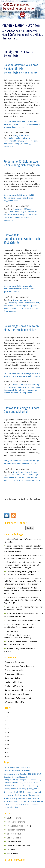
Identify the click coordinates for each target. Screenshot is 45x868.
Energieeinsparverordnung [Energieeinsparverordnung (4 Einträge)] (30, 780)
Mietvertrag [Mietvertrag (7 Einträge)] (33, 795)
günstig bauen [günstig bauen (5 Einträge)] (33, 789)
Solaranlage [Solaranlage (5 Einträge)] (16, 801)
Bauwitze (11, 850)
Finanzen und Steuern (22, 209)
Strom (20, 480)
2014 (7, 756)
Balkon (12, 138)
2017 (7, 744)
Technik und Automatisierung (26, 384)
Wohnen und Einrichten (15, 702)
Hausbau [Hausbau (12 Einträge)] (18, 792)
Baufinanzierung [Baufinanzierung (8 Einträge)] (12, 771)
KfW (38, 303)
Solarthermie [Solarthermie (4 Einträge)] (38, 801)
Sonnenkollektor (11, 393)
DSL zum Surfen (14, 842)
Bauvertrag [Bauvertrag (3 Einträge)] (16, 777)
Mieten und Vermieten (15, 686)
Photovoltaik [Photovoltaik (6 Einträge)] (34, 798)
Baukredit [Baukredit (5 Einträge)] (25, 771)
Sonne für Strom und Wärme (19, 846)
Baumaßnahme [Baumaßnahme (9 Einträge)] (11, 774)
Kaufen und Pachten (14, 682)
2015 (7, 752)
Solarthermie (20, 308)
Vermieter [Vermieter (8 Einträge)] (26, 804)
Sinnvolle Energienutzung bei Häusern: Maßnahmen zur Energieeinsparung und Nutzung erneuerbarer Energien (22, 565)
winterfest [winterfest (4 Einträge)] (14, 807)
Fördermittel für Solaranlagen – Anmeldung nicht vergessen (22, 163)
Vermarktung (13, 631)
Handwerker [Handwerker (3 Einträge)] (8, 792)
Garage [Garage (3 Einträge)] (36, 783)
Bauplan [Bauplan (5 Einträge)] (23, 774)
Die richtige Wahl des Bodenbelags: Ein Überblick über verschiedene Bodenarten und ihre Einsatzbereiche (23, 549)
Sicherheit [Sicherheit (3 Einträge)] (7, 801)
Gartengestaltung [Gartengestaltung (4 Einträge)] (30, 786)
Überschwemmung (32, 480)
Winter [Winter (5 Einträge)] (7, 807)
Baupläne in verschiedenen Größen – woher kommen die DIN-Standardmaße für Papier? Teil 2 (22, 591)
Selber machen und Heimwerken (19, 690)
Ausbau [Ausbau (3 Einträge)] (6, 768)
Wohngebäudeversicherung (19, 826)
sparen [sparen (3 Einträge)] (6, 804)
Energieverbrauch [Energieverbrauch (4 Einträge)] (26, 783)
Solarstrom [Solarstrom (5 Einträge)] (27, 801)
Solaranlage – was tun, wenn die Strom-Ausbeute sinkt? (21, 328)
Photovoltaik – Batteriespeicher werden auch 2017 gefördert (22, 239)
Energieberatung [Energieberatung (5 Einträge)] (11, 780)
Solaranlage (26, 144)
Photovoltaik (32, 141)
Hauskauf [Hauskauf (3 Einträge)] (37, 792)
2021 (7, 728)
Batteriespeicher (16, 303)
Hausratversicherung (16, 830)
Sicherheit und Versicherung (25, 472)
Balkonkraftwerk (23, 138)
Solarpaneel (32, 305)
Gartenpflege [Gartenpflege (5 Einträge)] (9, 789)
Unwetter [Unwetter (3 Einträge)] (17, 804)
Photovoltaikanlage (12, 144)
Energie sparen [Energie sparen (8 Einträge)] (11, 783)
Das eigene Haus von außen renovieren (24, 620)
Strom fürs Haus (14, 834)
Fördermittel (33, 212)
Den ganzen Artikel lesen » (22, 124)
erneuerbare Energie (17, 212)
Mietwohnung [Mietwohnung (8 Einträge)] (11, 798)
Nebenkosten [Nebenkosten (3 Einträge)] (23, 798)
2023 (7, 721)
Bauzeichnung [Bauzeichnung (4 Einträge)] (26, 777)
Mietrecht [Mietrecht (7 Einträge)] (23, 795)
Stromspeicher (10, 311)
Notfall (12, 475)
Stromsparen (32, 308)
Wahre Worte (12, 854)
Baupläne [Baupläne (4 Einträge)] (7, 777)
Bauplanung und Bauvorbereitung (20, 666)
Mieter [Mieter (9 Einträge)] (15, 795)
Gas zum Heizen (14, 838)
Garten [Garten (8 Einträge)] (7, 786)
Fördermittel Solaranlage (15, 141)
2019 (7, 736)
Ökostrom (13, 387)
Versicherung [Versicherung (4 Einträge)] (36, 804)
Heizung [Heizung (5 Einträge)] (7, 795)
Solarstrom (8, 146)
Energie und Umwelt (22, 135)
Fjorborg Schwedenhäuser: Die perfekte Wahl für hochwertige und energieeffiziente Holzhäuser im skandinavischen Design (22, 581)
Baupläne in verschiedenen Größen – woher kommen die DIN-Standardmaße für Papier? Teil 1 (22, 600)
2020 (7, 732)
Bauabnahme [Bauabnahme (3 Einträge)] (18, 768)
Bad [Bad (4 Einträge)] (11, 768)
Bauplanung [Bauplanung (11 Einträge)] (34, 774)
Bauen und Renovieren (15, 662)
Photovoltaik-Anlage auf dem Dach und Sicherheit (21, 410)
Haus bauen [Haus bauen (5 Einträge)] (28, 792)
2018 (7, 740)
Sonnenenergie (10, 480)
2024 (7, 717)
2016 (7, 748)
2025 (7, 713)
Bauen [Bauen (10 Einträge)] (27, 767)
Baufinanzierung (14, 818)
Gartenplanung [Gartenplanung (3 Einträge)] (21, 789)
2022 (7, 725)
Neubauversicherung (16, 822)
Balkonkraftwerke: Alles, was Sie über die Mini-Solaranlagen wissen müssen (21, 69)
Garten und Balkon (13, 678)
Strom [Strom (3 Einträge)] (11, 804)
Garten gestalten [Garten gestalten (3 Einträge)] (17, 786)
